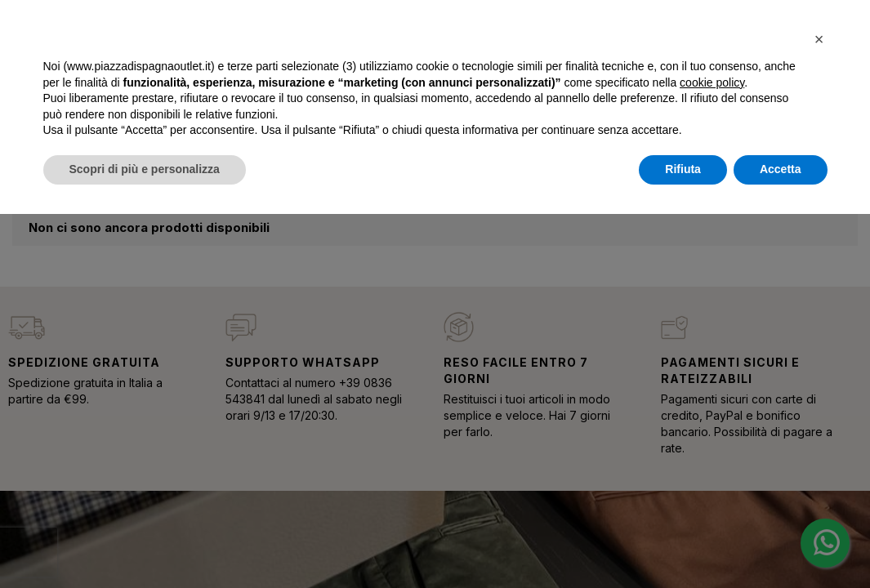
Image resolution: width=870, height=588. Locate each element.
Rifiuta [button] (683, 169)
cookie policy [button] (712, 82)
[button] (819, 39)
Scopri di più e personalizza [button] (145, 169)
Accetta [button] (781, 169)
